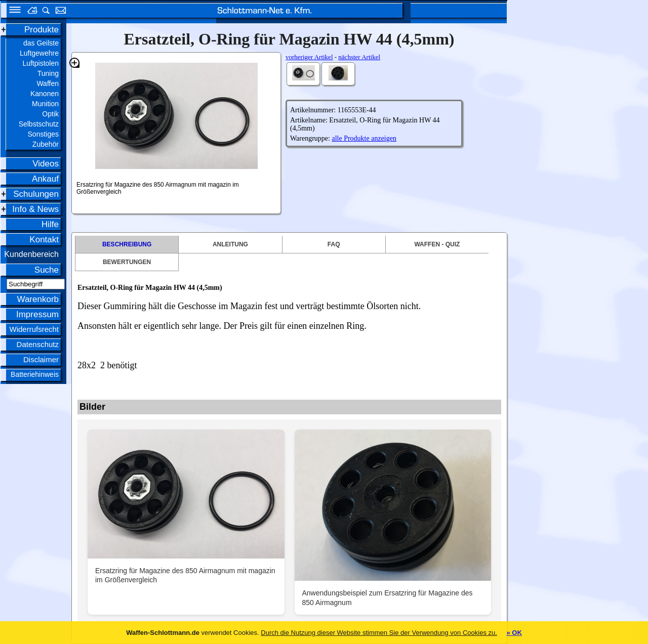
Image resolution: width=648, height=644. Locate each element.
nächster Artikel (359, 57)
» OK (514, 633)
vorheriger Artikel (309, 57)
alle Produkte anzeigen (364, 138)
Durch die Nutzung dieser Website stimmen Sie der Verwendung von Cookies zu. (379, 633)
